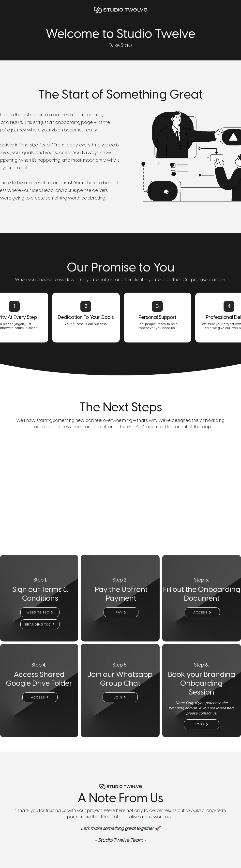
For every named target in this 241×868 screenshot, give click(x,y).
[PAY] (121, 612)
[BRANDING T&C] (40, 624)
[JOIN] (120, 697)
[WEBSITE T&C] (40, 612)
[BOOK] (202, 724)
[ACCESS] (202, 612)
